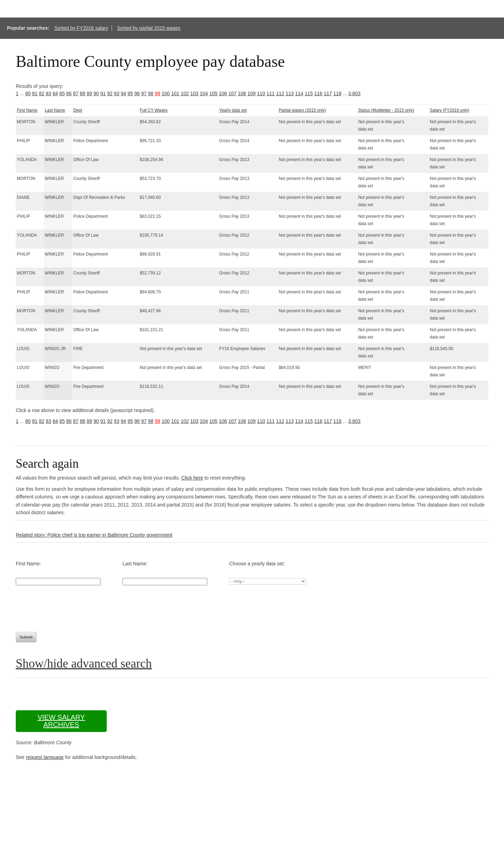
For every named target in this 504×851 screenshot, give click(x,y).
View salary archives (61, 721)
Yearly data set (233, 110)
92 (110, 93)
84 (55, 93)
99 (157, 93)
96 (137, 93)
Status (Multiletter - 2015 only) (386, 110)
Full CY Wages (153, 110)
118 (337, 93)
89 (89, 93)
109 (251, 93)
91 (103, 93)
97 (144, 93)
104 (204, 93)
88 (83, 93)
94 (124, 93)
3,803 (354, 93)
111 (270, 93)
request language (45, 757)
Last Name (55, 110)
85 (62, 93)
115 (309, 93)
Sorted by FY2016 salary (81, 28)
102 (185, 93)
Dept (78, 110)
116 (318, 93)
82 (42, 93)
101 (175, 93)
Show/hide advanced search (84, 664)
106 (223, 93)
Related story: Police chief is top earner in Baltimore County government (94, 535)
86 (69, 93)
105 (213, 93)
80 (28, 93)
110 (261, 93)
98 (151, 93)
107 (232, 93)
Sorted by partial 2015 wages (149, 28)
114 (299, 93)
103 (194, 93)
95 (130, 93)
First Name (27, 110)
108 (242, 93)
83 (49, 93)
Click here (192, 478)
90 (96, 93)
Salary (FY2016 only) (450, 110)
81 (35, 93)
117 (328, 93)
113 (290, 93)
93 (117, 93)
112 (280, 93)
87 (76, 93)
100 (166, 93)
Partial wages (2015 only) (302, 110)
